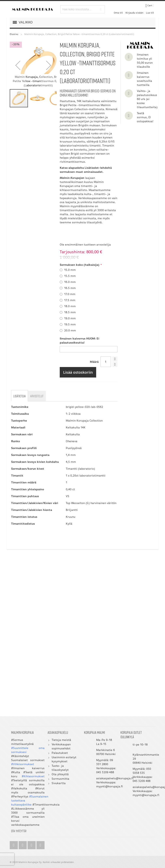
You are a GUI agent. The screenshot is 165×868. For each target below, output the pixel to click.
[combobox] (83, 9)
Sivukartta (59, 783)
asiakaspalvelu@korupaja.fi (115, 779)
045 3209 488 (105, 773)
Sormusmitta (60, 779)
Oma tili (118, 13)
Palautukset (60, 753)
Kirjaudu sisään (134, 13)
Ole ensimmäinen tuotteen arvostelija (85, 245)
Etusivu (14, 34)
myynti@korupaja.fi (110, 787)
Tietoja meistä (61, 740)
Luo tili (150, 13)
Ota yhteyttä (60, 775)
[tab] (20, 396)
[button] (18, 65)
